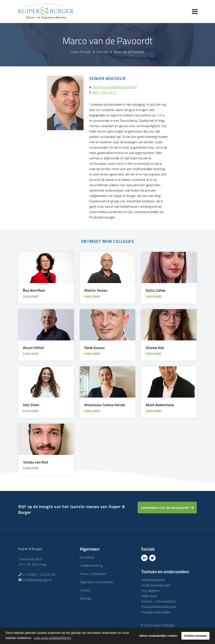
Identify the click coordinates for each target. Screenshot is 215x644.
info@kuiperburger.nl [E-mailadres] (37, 580)
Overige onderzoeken (156, 612)
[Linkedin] (145, 558)
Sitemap (85, 598)
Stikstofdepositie (153, 580)
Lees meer (31, 296)
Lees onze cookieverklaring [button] (52, 638)
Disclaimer (87, 557)
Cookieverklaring (91, 565)
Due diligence (150, 591)
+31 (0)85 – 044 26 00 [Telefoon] (39, 574)
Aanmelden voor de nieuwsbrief (165, 508)
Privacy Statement (93, 574)
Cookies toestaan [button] (196, 636)
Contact (85, 590)
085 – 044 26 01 (105, 92)
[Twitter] (153, 558)
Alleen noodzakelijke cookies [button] (158, 636)
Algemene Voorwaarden (97, 582)
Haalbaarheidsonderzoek (159, 607)
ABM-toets (149, 596)
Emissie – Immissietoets (158, 601)
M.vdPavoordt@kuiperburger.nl (115, 87)
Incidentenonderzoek (156, 585)
